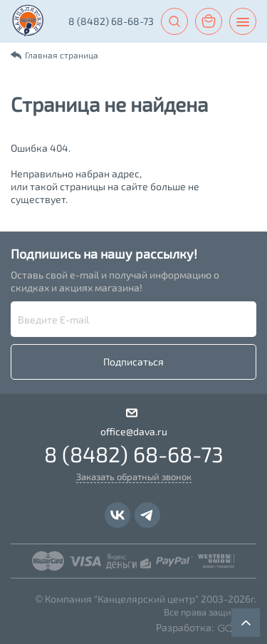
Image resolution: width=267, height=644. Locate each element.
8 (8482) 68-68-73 (111, 21)
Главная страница (62, 55)
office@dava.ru (134, 431)
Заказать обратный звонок (134, 477)
